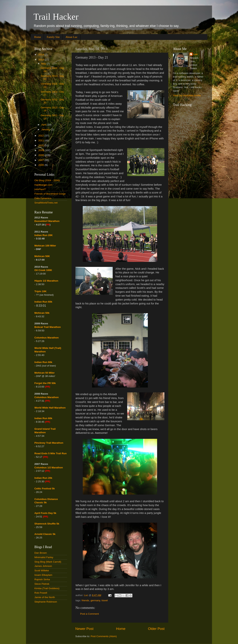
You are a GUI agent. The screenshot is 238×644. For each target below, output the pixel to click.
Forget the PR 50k (45, 383)
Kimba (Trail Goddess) (47, 588)
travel (105, 600)
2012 (41, 136)
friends (85, 600)
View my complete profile (187, 95)
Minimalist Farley (44, 557)
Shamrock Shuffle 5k (47, 524)
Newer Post (84, 629)
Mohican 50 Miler (45, 373)
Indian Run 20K (44, 235)
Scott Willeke (42, 570)
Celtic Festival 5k (45, 489)
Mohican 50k (42, 313)
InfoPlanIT (40, 189)
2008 (41, 155)
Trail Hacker (56, 17)
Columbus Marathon (47, 338)
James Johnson (43, 566)
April (44, 125)
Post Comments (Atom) (104, 636)
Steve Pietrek (42, 584)
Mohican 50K (42, 256)
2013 (41, 60)
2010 (41, 145)
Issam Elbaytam (43, 575)
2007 (41, 160)
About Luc (71, 37)
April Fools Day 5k (45, 513)
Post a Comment (90, 614)
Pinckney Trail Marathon (49, 443)
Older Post (156, 629)
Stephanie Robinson (46, 602)
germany (95, 600)
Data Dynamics (43, 198)
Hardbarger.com (43, 185)
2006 (41, 165)
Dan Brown (41, 553)
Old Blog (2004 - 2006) (47, 180)
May (44, 64)
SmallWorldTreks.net (46, 203)
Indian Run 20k (43, 478)
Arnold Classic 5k (45, 534)
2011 (41, 140)
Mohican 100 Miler (45, 246)
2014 (41, 55)
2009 (41, 150)
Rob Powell (41, 593)
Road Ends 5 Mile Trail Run (50, 453)
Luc (196, 54)
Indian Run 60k (43, 362)
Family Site (53, 37)
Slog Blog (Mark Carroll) (48, 562)
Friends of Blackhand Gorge (50, 194)
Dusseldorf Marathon (47, 221)
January (46, 129)
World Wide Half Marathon (50, 408)
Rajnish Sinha (42, 579)
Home (38, 37)
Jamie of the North (45, 597)
